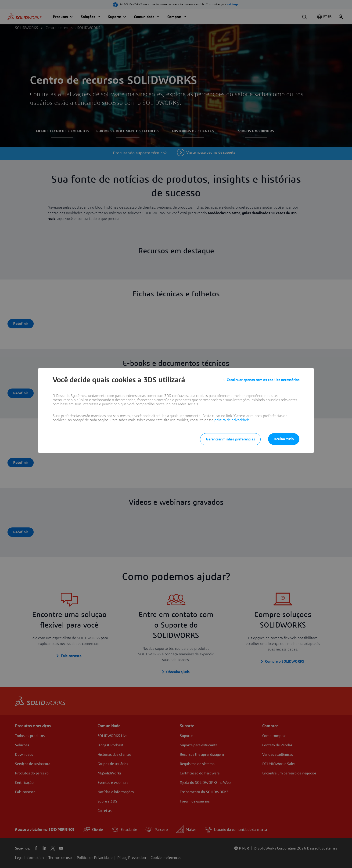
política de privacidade (232, 420)
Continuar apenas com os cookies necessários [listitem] (263, 380)
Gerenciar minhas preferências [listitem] (230, 439)
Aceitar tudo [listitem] (284, 439)
